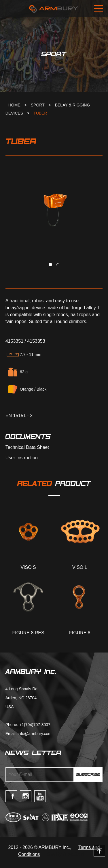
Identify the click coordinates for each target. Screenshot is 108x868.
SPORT (38, 105)
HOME (14, 105)
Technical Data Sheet (27, 447)
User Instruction (22, 458)
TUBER (40, 113)
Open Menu (99, 9)
